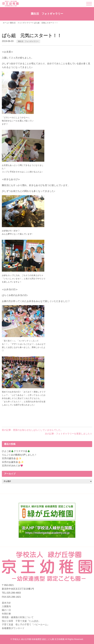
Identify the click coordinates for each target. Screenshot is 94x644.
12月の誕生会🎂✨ (12, 458)
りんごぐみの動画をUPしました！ (19, 455)
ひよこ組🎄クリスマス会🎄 (16, 451)
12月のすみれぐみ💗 (12, 466)
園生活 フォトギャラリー (28, 41)
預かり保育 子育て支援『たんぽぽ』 (21, 621)
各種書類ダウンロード (13, 628)
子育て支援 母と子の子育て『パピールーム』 (26, 625)
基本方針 (6, 603)
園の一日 (6, 610)
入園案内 (6, 606)
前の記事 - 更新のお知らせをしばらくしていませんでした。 (32, 430)
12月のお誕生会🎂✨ (13, 462)
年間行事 (6, 614)
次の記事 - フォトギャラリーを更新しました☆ (69, 434)
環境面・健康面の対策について (18, 617)
